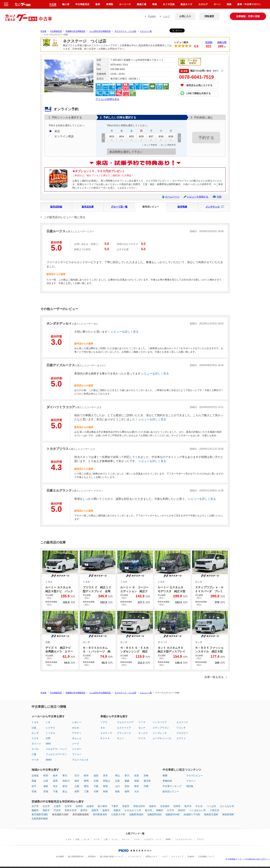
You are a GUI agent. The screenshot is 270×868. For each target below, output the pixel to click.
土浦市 (57, 806)
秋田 (46, 776)
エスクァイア (124, 728)
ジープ (75, 744)
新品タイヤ (186, 4)
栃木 (55, 776)
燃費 (165, 776)
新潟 (65, 786)
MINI (48, 744)
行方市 (171, 810)
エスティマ (106, 733)
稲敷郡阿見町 (155, 814)
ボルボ (75, 728)
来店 (57, 131)
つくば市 (211, 806)
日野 (48, 738)
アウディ (77, 733)
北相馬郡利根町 (40, 819)
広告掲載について (206, 856)
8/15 (131, 138)
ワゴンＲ (181, 728)
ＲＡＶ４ (105, 738)
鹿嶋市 (35, 810)
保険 (229, 4)
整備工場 (142, 4)
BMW (49, 760)
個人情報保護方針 (76, 856)
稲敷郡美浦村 (136, 814)
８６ (103, 728)
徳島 (117, 791)
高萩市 (153, 806)
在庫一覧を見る (214, 677)
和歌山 (107, 781)
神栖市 (160, 810)
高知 (127, 786)
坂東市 (106, 810)
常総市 (126, 806)
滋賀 (96, 776)
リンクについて (135, 856)
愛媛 (127, 781)
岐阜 (86, 776)
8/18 (161, 138)
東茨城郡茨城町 (40, 814)
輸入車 (66, 4)
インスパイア (160, 722)
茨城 (46, 791)
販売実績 (182, 207)
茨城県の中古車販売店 (75, 31)
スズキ (35, 738)
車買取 (110, 4)
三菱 (34, 754)
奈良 (105, 776)
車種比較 (167, 781)
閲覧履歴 (209, 16)
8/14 (122, 138)
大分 (137, 791)
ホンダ (35, 733)
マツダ (35, 760)
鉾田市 (182, 810)
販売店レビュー (151, 207)
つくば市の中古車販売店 (100, 31)
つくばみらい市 (197, 810)
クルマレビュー (195, 776)
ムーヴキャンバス (162, 738)
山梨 (77, 786)
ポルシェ (77, 738)
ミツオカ (50, 733)
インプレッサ (160, 733)
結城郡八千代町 (192, 814)
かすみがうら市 (133, 810)
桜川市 (149, 810)
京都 (96, 781)
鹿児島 (147, 781)
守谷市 (57, 810)
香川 (127, 776)
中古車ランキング (172, 786)
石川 (77, 776)
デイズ (142, 738)
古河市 (68, 806)
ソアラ (104, 722)
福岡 (127, 791)
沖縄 (146, 786)
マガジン (191, 781)
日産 (34, 728)
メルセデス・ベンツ (56, 749)
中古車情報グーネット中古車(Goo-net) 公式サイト (248, 859)
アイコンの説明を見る (107, 99)
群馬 (55, 781)
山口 (117, 786)
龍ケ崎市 (102, 806)
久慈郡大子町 (118, 814)
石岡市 (79, 806)
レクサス (50, 728)
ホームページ (172, 197)
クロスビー (182, 733)
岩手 (34, 786)
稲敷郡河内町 (173, 814)
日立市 (46, 806)
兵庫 (96, 791)
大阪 (96, 786)
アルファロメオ (80, 760)
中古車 (43, 31)
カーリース (125, 4)
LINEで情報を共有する (199, 93)
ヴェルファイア (125, 722)
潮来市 (46, 810)
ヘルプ (166, 16)
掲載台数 (222, 42)
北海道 (35, 776)
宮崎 (146, 776)
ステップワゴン (161, 728)
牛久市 (199, 806)
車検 (155, 4)
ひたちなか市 (227, 806)
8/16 (141, 138)
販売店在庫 (88, 207)
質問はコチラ (152, 856)
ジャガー (77, 749)
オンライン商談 (64, 137)
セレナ (142, 728)
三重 (86, 791)
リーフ (142, 722)
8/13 (112, 138)
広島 (117, 781)
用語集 (190, 786)
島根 (105, 791)
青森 (34, 781)
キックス (143, 733)
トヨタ (35, 722)
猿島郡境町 (228, 814)
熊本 (137, 786)
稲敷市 (117, 810)
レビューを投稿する (198, 197)
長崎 (137, 781)
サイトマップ (178, 856)
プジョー (77, 754)
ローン (217, 4)
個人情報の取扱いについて (112, 856)
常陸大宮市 (71, 810)
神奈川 (66, 781)
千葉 (55, 791)
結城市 (90, 806)
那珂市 (84, 810)
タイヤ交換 (169, 4)
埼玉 (55, 786)
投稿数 (209, 42)
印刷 (219, 197)
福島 (46, 786)
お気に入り (185, 16)
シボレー (77, 722)
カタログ (203, 4)
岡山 (117, 776)
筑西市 (95, 810)
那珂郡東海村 (100, 814)
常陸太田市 (139, 806)
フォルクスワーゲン (56, 754)
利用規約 (92, 856)
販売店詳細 (56, 207)
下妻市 (115, 806)
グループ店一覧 (119, 207)
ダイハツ (36, 744)
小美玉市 (214, 810)
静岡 (86, 781)
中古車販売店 (56, 31)
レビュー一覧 (146, 31)
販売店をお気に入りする (199, 85)
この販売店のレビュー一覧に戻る (65, 217)
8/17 (151, 138)
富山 (65, 791)
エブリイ (181, 738)
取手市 (188, 806)
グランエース (124, 733)
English (152, 16)
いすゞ (49, 722)
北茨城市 (165, 806)
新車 (98, 4)
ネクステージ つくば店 (125, 31)
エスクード (182, 722)
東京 (65, 776)
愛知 (86, 786)
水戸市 (35, 806)
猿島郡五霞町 (211, 814)
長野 (77, 791)
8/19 (171, 138)
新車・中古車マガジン (249, 4)
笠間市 (177, 806)
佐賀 (137, 776)
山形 (46, 781)
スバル (35, 749)
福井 (77, 781)
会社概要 (60, 856)
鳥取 (105, 786)
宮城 (34, 791)
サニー (120, 738)
